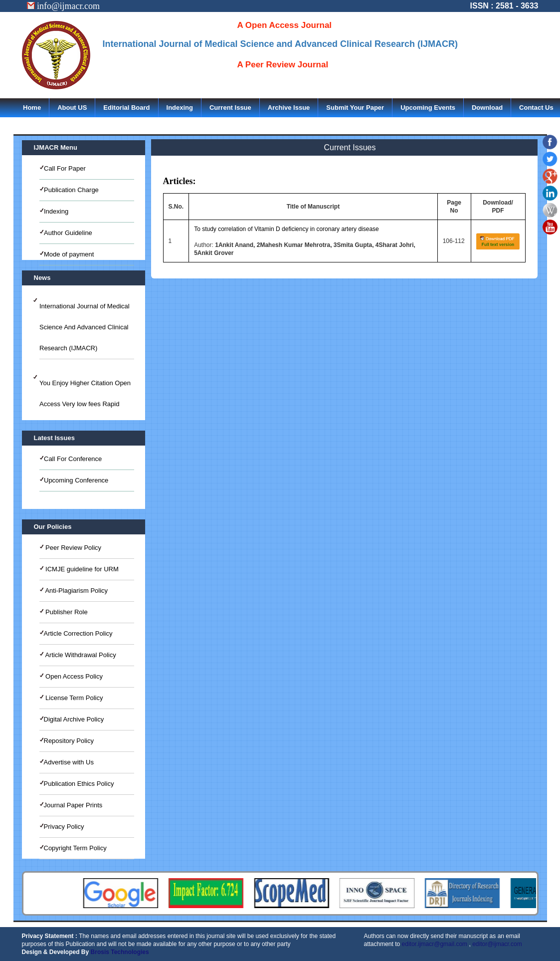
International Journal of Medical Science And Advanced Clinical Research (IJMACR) (85, 327)
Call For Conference (73, 459)
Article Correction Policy (78, 633)
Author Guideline (68, 233)
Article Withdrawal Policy (80, 655)
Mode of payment (69, 254)
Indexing (180, 108)
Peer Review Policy (73, 548)
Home (32, 108)
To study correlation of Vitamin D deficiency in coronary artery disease (286, 229)
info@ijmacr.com (64, 6)
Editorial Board (126, 108)
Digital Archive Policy (74, 719)
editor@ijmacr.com (497, 944)
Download (487, 108)
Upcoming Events (428, 108)
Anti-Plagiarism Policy (76, 591)
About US (72, 108)
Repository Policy (69, 741)
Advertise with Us (69, 762)
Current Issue (230, 108)
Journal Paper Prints (73, 805)
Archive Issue (289, 108)
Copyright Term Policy (75, 848)
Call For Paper (65, 168)
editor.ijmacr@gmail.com (435, 944)
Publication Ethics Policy (79, 784)
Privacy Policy (64, 827)
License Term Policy (74, 698)
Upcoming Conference (76, 480)
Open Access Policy (74, 676)
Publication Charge (71, 190)
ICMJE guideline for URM (81, 569)
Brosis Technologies (120, 952)
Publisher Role (66, 612)
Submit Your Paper (355, 108)
